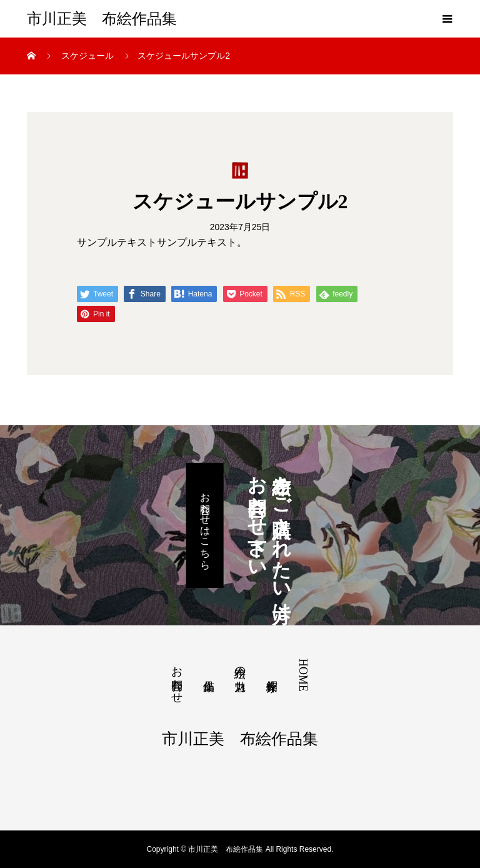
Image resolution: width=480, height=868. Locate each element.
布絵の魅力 (240, 666)
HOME (303, 675)
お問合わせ (177, 678)
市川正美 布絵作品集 (102, 19)
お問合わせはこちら (205, 525)
